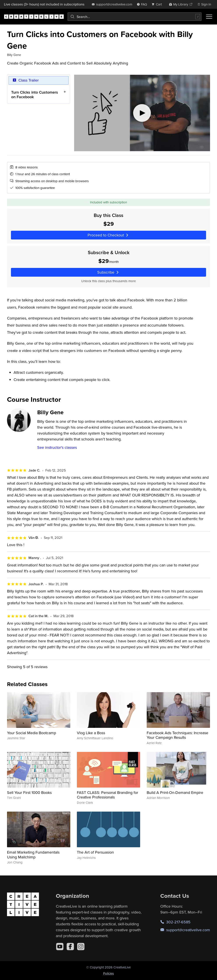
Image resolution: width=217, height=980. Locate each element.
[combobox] (135, 17)
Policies (108, 973)
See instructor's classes (57, 447)
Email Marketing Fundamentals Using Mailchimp (33, 855)
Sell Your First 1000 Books (29, 792)
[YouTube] (60, 947)
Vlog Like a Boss (91, 733)
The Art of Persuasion (95, 852)
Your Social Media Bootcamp (32, 733)
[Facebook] (70, 947)
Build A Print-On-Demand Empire (175, 792)
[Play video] (142, 113)
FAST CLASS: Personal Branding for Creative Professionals (108, 795)
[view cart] (158, 4)
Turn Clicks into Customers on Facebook (35, 95)
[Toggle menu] (209, 17)
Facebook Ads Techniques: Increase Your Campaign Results (177, 735)
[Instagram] (81, 947)
